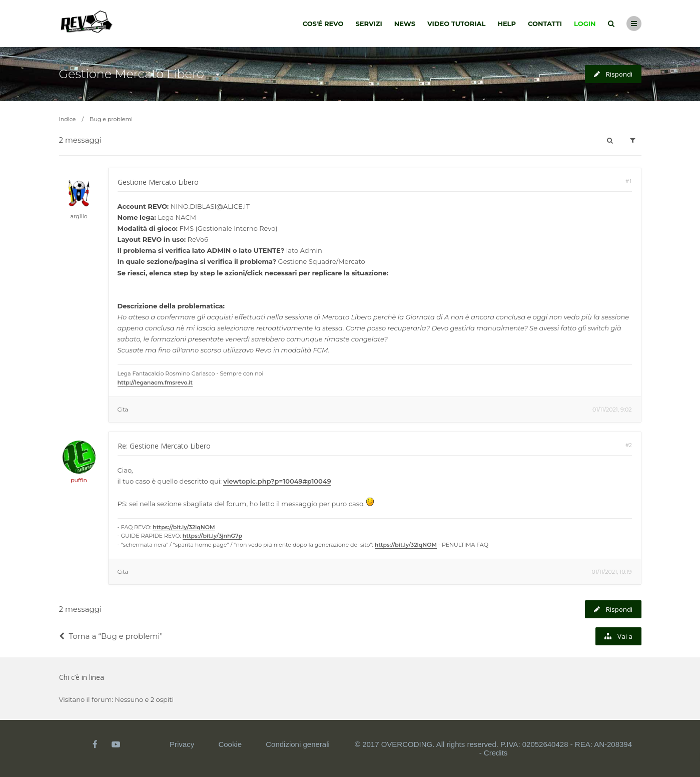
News (405, 24)
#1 (629, 181)
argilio (79, 216)
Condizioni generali (298, 744)
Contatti (545, 24)
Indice (68, 119)
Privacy (182, 744)
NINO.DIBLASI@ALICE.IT (210, 206)
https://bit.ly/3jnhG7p (212, 536)
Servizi (369, 24)
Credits (496, 753)
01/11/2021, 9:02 (612, 410)
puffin (79, 480)
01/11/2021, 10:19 (611, 572)
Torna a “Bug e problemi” (111, 636)
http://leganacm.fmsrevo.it (155, 382)
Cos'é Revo (323, 24)
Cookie (230, 744)
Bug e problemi (111, 119)
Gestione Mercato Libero (132, 74)
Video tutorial (456, 24)
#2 (629, 445)
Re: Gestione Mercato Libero (164, 446)
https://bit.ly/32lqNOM (184, 527)
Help (507, 24)
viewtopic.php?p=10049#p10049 (277, 481)
